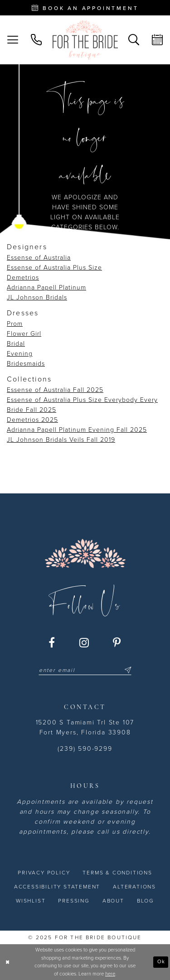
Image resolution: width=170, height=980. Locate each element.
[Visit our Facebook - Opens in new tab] (52, 642)
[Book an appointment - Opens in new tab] (85, 8)
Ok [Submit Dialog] (161, 962)
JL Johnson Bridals (37, 297)
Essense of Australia (39, 258)
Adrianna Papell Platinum (46, 287)
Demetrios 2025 (32, 420)
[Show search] (134, 40)
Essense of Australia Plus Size (54, 268)
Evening (20, 354)
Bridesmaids (26, 364)
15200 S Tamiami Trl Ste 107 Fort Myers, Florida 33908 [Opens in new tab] (85, 727)
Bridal (16, 344)
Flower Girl (24, 334)
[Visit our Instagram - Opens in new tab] (85, 642)
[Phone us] (36, 40)
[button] (13, 40)
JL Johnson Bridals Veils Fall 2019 (61, 440)
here (110, 974)
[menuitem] (13, 40)
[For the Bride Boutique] (85, 40)
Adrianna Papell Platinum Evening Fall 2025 (77, 430)
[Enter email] (85, 670)
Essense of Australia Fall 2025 (55, 390)
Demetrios (23, 278)
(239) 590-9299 (85, 749)
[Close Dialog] (8, 962)
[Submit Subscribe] (126, 670)
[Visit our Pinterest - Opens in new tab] (117, 642)
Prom (15, 324)
